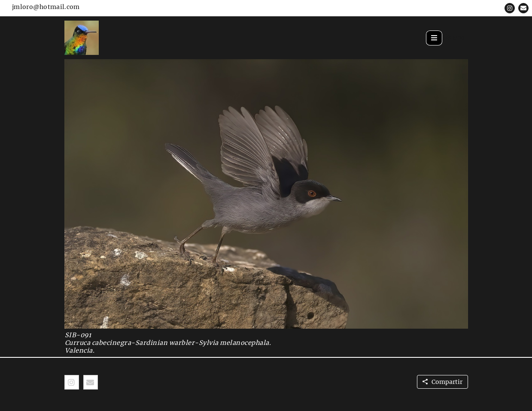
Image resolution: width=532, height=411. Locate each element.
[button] (510, 8)
